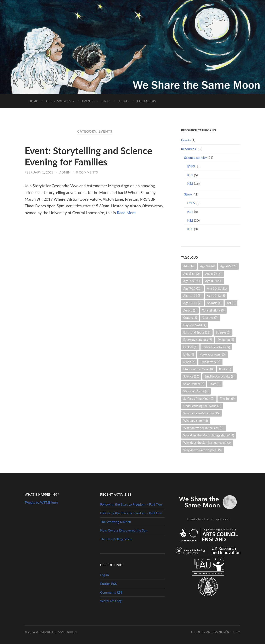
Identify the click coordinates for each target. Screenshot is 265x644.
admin (65, 172)
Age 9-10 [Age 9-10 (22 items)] (192, 288)
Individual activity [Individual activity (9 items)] (216, 347)
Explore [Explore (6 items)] (190, 347)
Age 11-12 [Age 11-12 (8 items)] (192, 296)
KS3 (190, 229)
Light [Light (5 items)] (189, 354)
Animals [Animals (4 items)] (214, 303)
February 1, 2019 (39, 172)
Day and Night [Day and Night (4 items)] (195, 325)
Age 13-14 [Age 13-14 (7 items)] (192, 303)
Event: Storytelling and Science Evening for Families (88, 156)
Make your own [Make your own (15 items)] (213, 354)
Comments (111, 592)
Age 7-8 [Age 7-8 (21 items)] (191, 281)
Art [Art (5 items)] (231, 303)
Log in (105, 575)
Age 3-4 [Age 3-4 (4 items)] (207, 266)
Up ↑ (237, 632)
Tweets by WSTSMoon (41, 502)
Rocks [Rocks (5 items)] (225, 369)
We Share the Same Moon (56, 632)
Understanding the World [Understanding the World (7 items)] (202, 406)
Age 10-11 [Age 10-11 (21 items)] (217, 288)
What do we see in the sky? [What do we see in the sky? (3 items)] (203, 428)
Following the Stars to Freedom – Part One (131, 513)
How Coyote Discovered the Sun (124, 530)
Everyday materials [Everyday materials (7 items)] (198, 340)
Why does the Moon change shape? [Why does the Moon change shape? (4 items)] (209, 435)
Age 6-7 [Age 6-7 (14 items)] (213, 274)
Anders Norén (218, 632)
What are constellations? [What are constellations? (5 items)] (201, 413)
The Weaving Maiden (116, 522)
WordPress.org (111, 601)
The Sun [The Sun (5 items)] (227, 399)
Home (33, 101)
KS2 (190, 183)
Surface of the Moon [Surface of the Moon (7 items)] (199, 399)
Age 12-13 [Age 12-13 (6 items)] (216, 296)
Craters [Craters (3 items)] (190, 318)
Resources (188, 149)
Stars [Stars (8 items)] (215, 384)
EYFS (191, 166)
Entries (108, 584)
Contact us (147, 101)
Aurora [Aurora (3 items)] (190, 310)
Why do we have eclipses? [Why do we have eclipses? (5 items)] (202, 450)
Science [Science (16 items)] (191, 376)
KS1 (190, 175)
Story (188, 194)
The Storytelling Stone (116, 539)
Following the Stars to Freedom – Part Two (131, 504)
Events (88, 101)
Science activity (195, 157)
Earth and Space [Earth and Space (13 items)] (197, 332)
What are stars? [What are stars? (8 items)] (196, 421)
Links (106, 101)
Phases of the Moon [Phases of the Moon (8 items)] (198, 369)
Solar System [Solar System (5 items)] (194, 384)
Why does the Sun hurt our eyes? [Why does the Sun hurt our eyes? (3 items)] (207, 443)
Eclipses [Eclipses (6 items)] (223, 332)
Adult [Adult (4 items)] (189, 266)
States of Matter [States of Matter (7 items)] (196, 391)
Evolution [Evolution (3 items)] (226, 340)
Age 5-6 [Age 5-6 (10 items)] (191, 274)
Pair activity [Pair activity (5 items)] (210, 362)
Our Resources (58, 101)
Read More (126, 213)
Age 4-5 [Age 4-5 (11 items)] (228, 266)
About (124, 101)
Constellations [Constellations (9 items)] (213, 310)
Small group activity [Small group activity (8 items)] (219, 376)
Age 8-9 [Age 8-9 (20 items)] (213, 281)
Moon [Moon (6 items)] (189, 362)
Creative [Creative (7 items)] (210, 318)
